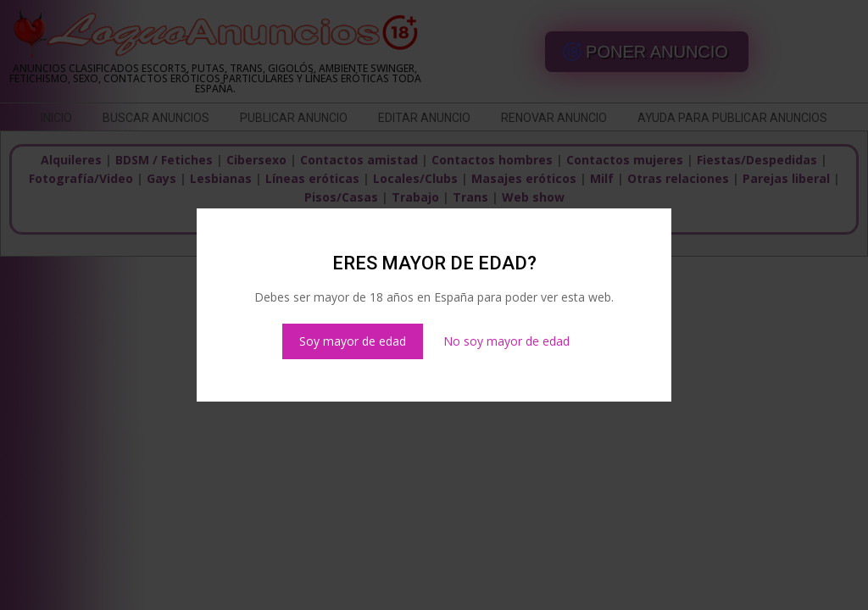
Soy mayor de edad (353, 341)
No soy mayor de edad (506, 341)
